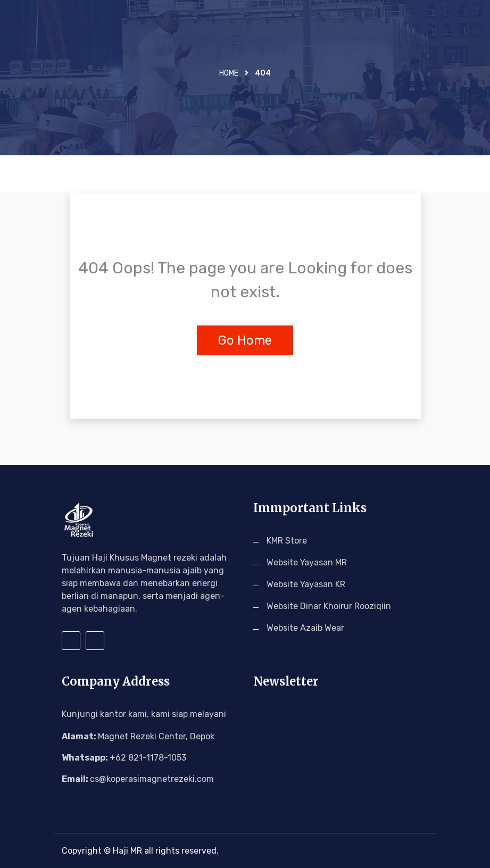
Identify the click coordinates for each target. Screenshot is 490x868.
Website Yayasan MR (307, 562)
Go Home (245, 340)
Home (229, 73)
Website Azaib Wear (305, 628)
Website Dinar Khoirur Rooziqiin (329, 606)
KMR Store (287, 541)
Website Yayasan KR (306, 584)
